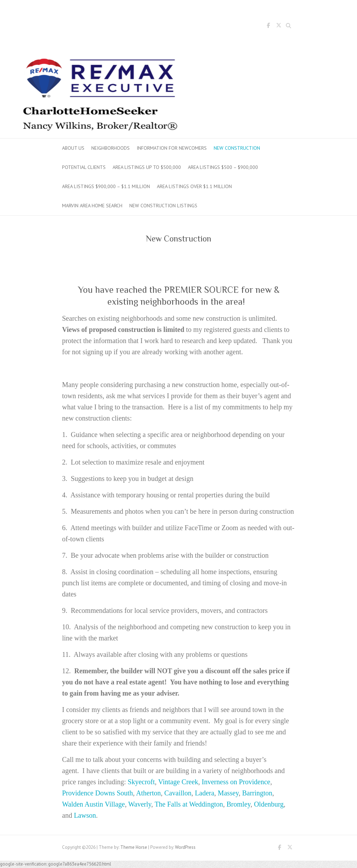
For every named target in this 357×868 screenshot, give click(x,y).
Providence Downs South (97, 793)
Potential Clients (84, 167)
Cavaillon (178, 793)
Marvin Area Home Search (92, 206)
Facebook (268, 27)
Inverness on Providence (236, 782)
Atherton (148, 793)
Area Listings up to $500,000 (147, 167)
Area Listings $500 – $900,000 (223, 167)
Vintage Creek (178, 782)
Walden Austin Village (93, 804)
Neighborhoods (111, 148)
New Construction (237, 148)
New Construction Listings (163, 206)
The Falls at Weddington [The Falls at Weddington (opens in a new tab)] (189, 804)
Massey (228, 793)
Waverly (140, 804)
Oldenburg (269, 804)
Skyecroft (141, 782)
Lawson (85, 815)
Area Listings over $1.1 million (194, 186)
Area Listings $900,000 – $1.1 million (106, 186)
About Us (73, 148)
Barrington (257, 793)
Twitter (279, 27)
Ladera (205, 793)
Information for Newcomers (172, 148)
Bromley (239, 804)
